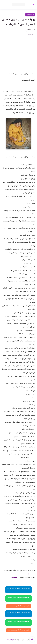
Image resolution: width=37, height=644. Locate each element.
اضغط (32, 574)
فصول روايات (30, 15)
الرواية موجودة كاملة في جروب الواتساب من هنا (18, 599)
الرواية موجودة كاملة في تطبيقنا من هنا (19, 606)
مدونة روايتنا (11, 640)
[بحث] (3, 5)
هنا (29, 574)
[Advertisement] (18, 50)
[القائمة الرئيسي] (34, 5)
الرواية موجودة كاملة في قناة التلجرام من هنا (18, 590)
